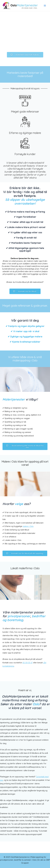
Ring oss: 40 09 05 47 (25, 37)
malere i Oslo (28, 526)
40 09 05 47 (28, 663)
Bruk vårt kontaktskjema (25, 45)
